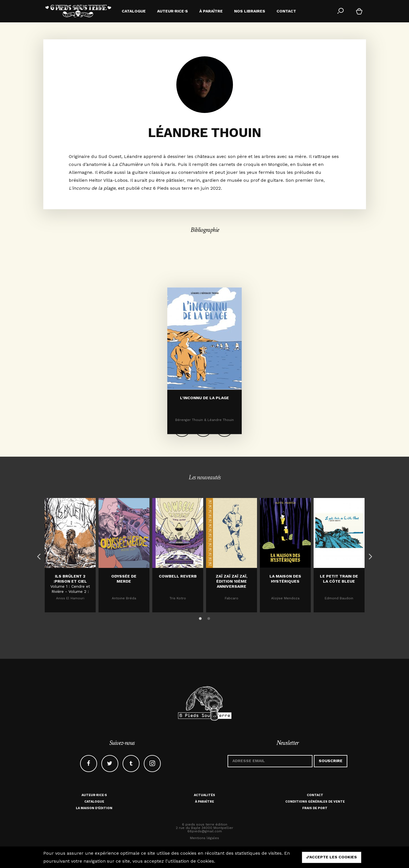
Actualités (204, 795)
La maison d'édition (94, 808)
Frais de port (315, 808)
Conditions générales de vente (315, 802)
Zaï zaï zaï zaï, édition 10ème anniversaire (232, 581)
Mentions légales (204, 838)
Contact (315, 795)
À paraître (204, 802)
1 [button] (200, 618)
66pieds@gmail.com (205, 831)
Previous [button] (38, 555)
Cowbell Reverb (178, 576)
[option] (70, 555)
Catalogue (94, 802)
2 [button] (209, 618)
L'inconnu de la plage (204, 432)
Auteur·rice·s (94, 795)
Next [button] (369, 555)
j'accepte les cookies (332, 857)
